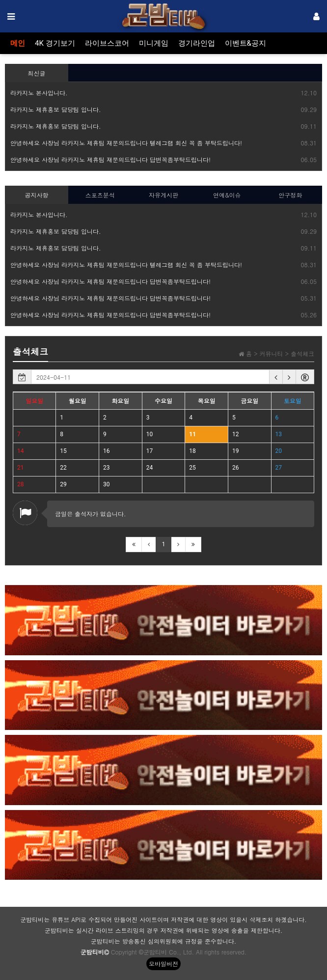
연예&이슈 (227, 195)
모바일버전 (163, 964)
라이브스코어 (107, 43)
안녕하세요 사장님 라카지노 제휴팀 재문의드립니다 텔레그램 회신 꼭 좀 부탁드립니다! (126, 143)
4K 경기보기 (55, 43)
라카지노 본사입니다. (39, 93)
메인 (18, 43)
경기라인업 (197, 43)
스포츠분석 (100, 195)
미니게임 (154, 43)
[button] (276, 377)
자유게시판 (163, 195)
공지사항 (37, 195)
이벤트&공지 (245, 43)
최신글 (37, 73)
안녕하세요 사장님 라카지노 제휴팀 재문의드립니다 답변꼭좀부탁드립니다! (110, 159)
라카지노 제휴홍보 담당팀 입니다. (56, 109)
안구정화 (290, 195)
